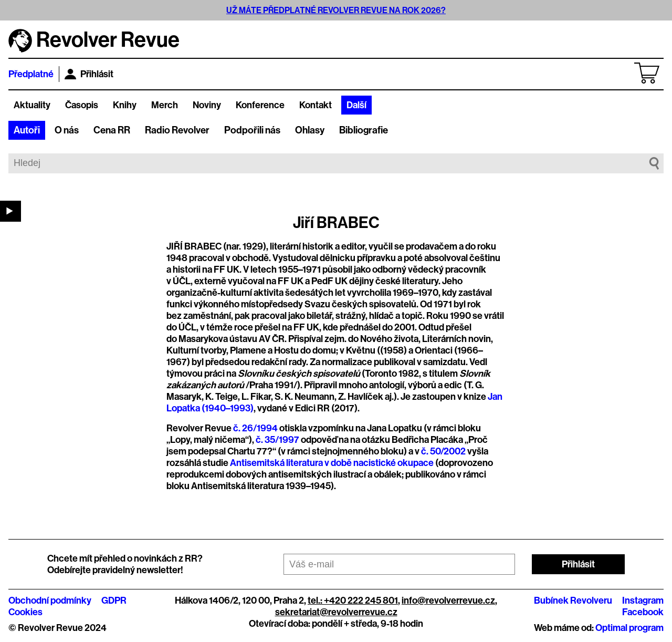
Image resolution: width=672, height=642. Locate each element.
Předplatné (31, 74)
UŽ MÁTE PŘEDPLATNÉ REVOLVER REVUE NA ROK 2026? (336, 10)
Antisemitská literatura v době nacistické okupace (332, 463)
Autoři (27, 130)
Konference (260, 105)
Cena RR (112, 130)
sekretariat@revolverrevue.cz (336, 612)
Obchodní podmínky (50, 600)
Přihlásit (89, 74)
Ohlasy (310, 130)
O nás (67, 130)
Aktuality (32, 105)
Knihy (125, 105)
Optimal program (629, 628)
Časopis (82, 105)
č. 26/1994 (255, 428)
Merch (165, 105)
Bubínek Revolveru (573, 600)
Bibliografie (364, 130)
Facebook (643, 612)
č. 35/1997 (277, 440)
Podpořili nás (252, 130)
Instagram (643, 600)
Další (356, 105)
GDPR (114, 600)
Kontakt (316, 105)
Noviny (207, 105)
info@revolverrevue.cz (448, 600)
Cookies (25, 612)
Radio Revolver (177, 130)
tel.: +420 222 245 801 (353, 600)
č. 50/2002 (443, 451)
